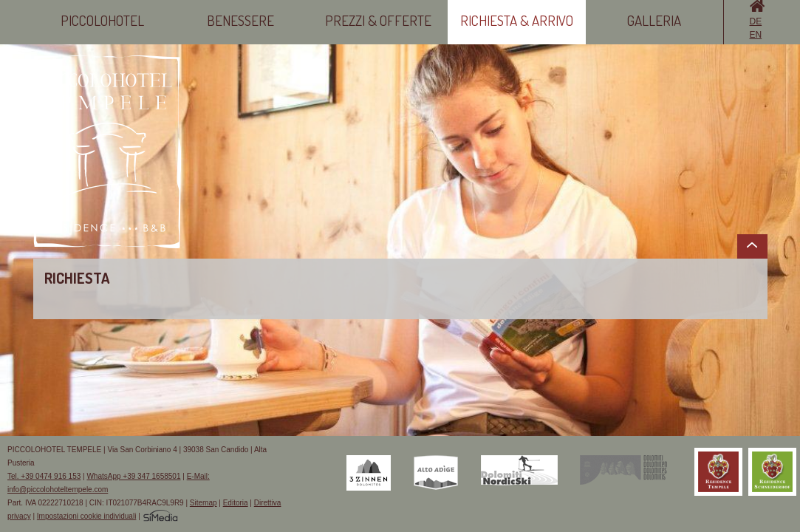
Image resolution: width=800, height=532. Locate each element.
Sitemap (204, 503)
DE (756, 21)
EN (756, 35)
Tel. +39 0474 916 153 (44, 476)
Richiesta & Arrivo (517, 20)
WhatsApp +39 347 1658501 (133, 476)
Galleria (654, 20)
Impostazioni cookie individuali (87, 516)
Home (757, 6)
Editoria (236, 503)
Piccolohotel (102, 20)
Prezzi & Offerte (378, 20)
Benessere (240, 20)
